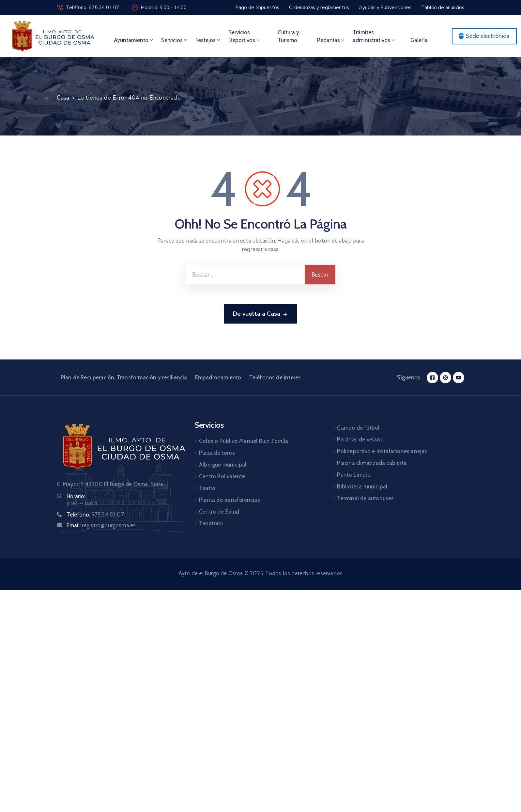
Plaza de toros (217, 453)
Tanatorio (211, 523)
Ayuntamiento (134, 40)
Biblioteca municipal (362, 486)
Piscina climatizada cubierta (372, 463)
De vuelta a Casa (260, 314)
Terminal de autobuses (365, 498)
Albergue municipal (223, 465)
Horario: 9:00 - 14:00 (164, 8)
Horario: (76, 496)
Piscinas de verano (360, 439)
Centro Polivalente (222, 476)
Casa (63, 98)
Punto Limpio (354, 475)
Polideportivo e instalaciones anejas (382, 451)
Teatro (207, 488)
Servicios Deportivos (245, 36)
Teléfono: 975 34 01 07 (92, 8)
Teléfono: (95, 515)
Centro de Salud (219, 512)
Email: (101, 525)
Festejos (208, 40)
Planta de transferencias (230, 500)
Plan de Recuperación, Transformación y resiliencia (124, 377)
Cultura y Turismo (288, 36)
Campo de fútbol (358, 428)
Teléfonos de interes (275, 377)
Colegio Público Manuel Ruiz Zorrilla (244, 441)
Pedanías (331, 40)
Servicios (175, 40)
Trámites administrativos (374, 36)
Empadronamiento (218, 377)
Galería (419, 40)
